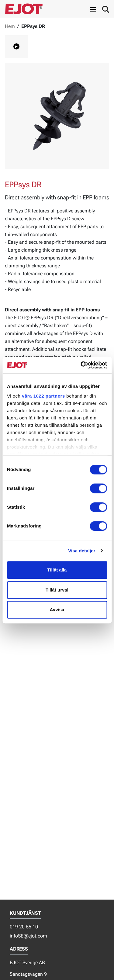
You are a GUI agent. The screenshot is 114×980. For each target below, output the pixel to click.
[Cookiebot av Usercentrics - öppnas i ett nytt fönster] (81, 365)
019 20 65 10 (24, 927)
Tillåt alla (57, 570)
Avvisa (57, 610)
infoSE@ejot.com (28, 936)
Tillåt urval (57, 590)
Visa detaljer (82, 551)
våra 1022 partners (43, 396)
